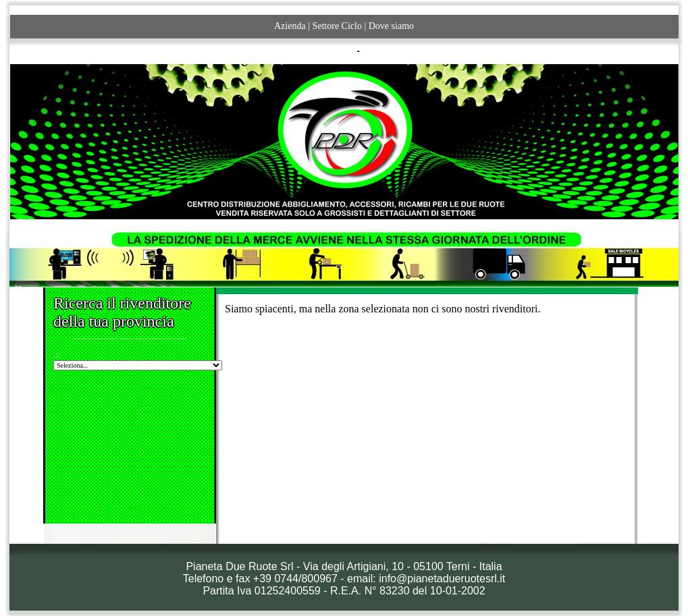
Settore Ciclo (337, 26)
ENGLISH (380, 51)
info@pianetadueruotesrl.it (442, 579)
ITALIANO (336, 51)
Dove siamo (391, 26)
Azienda (290, 26)
